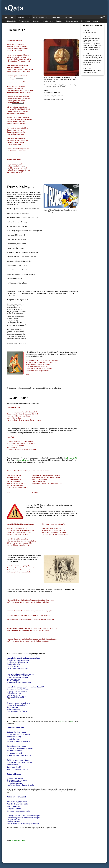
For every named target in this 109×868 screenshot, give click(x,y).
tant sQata (72, 354)
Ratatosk (59, 21)
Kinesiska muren (72, 21)
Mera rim (96, 21)
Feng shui (68, 17)
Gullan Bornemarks (67, 352)
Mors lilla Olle (35, 505)
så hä (50, 591)
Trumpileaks (34, 198)
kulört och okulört (26, 388)
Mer (103, 17)
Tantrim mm (85, 21)
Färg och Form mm (40, 17)
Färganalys (56, 17)
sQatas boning (23, 17)
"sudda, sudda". (31, 354)
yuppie (49, 515)
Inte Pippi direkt (10, 21)
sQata (14, 8)
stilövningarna (64, 505)
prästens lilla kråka (29, 591)
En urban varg (48, 21)
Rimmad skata (24, 21)
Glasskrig (36, 21)
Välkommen (8, 17)
